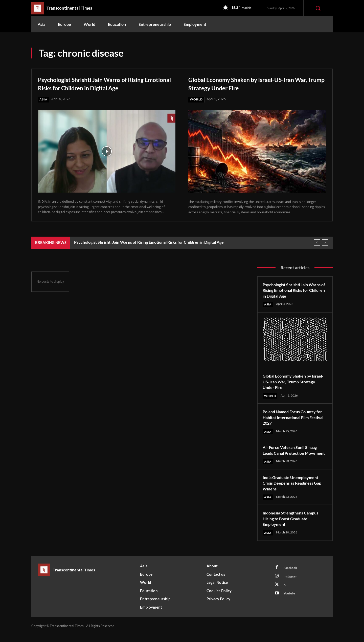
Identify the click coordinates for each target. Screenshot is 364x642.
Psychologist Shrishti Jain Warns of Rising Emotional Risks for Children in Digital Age (105, 83)
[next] (325, 243)
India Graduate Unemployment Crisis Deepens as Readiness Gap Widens (294, 490)
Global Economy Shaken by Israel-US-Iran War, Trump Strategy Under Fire (254, 83)
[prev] (317, 243)
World (197, 99)
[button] (318, 8)
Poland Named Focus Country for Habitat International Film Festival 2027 (292, 418)
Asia (44, 99)
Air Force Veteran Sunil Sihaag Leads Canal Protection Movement (293, 454)
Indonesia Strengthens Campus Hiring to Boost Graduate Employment (294, 526)
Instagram (292, 585)
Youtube (290, 604)
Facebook (291, 575)
